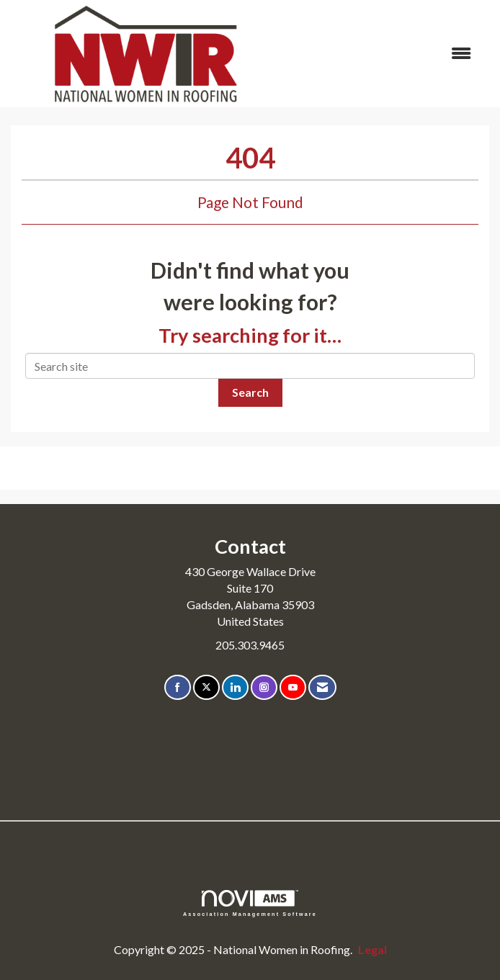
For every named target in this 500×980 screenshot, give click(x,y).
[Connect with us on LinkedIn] (235, 687)
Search (250, 392)
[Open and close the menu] (383, 54)
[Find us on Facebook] (178, 687)
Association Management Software (250, 903)
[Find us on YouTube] (293, 687)
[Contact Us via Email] (322, 687)
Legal (372, 949)
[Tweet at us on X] (206, 687)
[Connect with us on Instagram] (264, 687)
